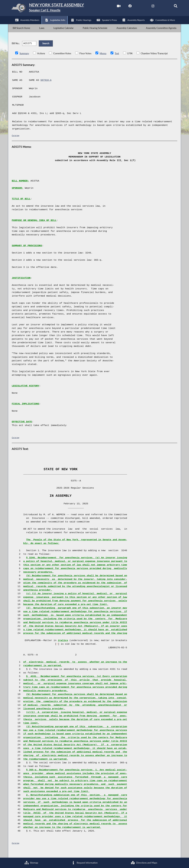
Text (117, 59)
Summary (24, 59)
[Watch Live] (114, 7)
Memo (103, 59)
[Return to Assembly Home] (52, 9)
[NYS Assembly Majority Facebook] (126, 7)
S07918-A (46, 86)
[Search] (172, 7)
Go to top (15, 141)
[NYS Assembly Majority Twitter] (138, 7)
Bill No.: (16, 47)
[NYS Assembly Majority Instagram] (149, 7)
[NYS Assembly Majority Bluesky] (161, 7)
